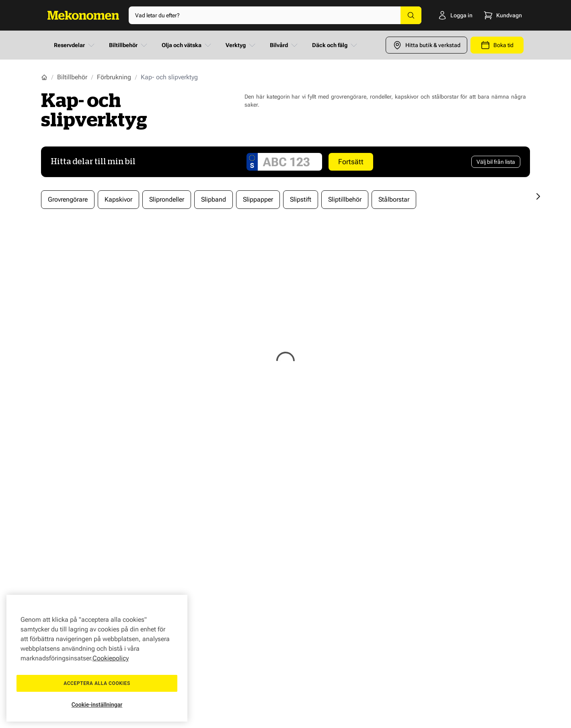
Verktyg (241, 45)
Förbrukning (114, 77)
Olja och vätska (187, 45)
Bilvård (284, 45)
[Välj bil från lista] (496, 162)
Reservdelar (75, 45)
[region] (97, 658)
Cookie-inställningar (97, 705)
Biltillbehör (129, 45)
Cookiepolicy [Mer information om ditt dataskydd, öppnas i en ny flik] (111, 658)
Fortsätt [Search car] (351, 162)
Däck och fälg (335, 45)
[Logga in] (445, 15)
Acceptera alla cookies (97, 683)
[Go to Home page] (83, 15)
